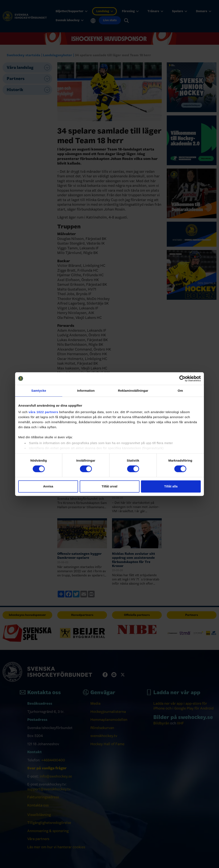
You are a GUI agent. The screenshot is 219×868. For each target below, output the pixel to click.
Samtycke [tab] (39, 391)
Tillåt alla (171, 486)
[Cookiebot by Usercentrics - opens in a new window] (182, 378)
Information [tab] (86, 391)
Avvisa (48, 486)
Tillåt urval (110, 486)
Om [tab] (180, 391)
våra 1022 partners (43, 412)
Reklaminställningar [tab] (133, 391)
